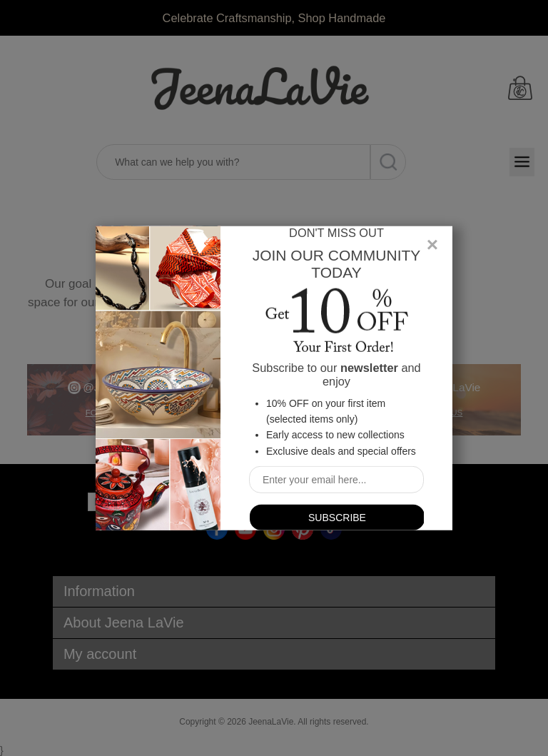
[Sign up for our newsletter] (336, 480)
